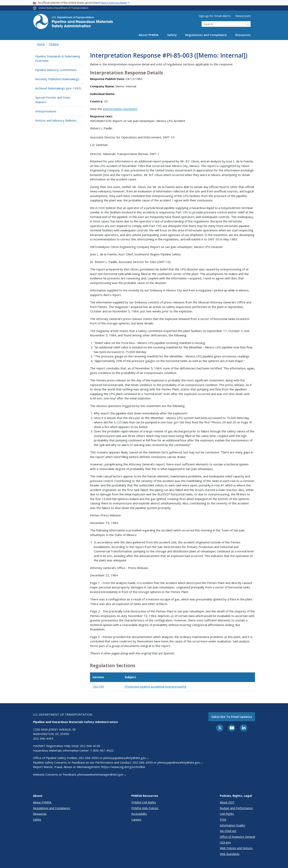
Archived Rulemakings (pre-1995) (58, 88)
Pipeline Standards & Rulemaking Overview (58, 58)
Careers (136, 819)
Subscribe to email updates (232, 717)
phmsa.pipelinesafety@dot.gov (126, 758)
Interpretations (46, 111)
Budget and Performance (236, 808)
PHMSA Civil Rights (144, 802)
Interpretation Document (120, 109)
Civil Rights (227, 814)
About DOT (227, 802)
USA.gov (225, 842)
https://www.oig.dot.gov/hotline (123, 767)
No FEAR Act (228, 831)
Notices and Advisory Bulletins (56, 120)
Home (41, 44)
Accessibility (139, 814)
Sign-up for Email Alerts (215, 16)
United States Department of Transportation (63, 8)
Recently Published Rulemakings (57, 79)
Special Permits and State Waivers (53, 100)
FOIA (223, 819)
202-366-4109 (90, 746)
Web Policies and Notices (236, 848)
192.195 (98, 686)
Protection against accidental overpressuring (155, 686)
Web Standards (230, 854)
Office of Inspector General (237, 837)
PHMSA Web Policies (145, 808)
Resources (243, 35)
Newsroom (243, 16)
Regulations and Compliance (206, 35)
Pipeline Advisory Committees (56, 70)
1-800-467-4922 (102, 750)
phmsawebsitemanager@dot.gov (102, 774)
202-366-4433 (43, 738)
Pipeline (54, 44)
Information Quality (232, 825)
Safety (172, 35)
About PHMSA (149, 35)
